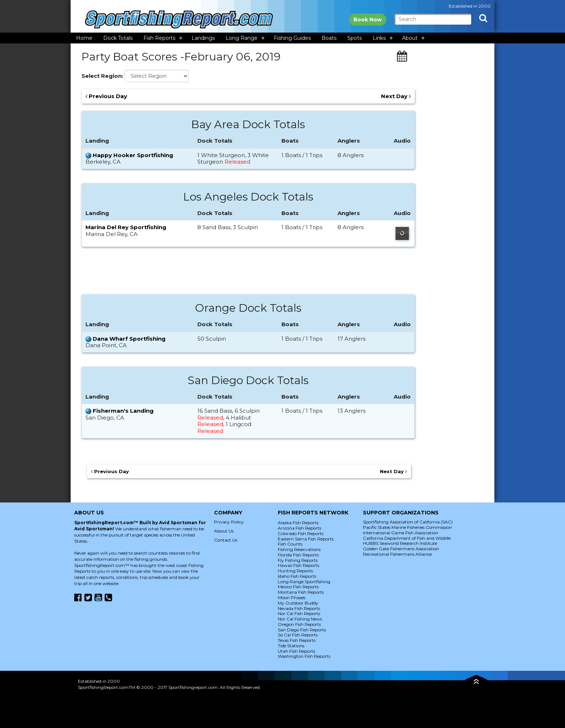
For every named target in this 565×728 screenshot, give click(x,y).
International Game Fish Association (401, 533)
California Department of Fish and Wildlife (407, 538)
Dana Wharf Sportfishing (129, 339)
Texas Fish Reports (297, 640)
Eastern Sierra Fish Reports (306, 539)
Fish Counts (290, 544)
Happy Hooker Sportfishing (133, 155)
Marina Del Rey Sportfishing (126, 227)
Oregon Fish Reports (299, 624)
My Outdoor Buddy (298, 603)
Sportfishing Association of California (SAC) (408, 522)
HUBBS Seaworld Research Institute (400, 543)
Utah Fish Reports (296, 651)
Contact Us (226, 540)
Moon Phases (292, 597)
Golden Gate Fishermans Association (401, 549)
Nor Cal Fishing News (300, 619)
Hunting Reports (295, 571)
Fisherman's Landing (123, 411)
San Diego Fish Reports (302, 630)
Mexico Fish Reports (298, 587)
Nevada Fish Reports (299, 608)
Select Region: (102, 76)
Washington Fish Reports (304, 656)
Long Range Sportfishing (304, 582)
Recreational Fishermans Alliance (397, 554)
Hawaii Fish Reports (298, 565)
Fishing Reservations (299, 549)
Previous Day (106, 96)
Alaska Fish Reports (298, 523)
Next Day (396, 96)
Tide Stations (291, 646)
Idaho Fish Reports (297, 576)
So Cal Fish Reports (298, 635)
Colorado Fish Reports (301, 533)
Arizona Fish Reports (300, 528)
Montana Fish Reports (301, 592)
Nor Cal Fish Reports (299, 613)
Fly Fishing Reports (298, 560)
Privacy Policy (229, 522)
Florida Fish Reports (298, 555)
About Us (224, 531)
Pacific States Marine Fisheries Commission (407, 527)
